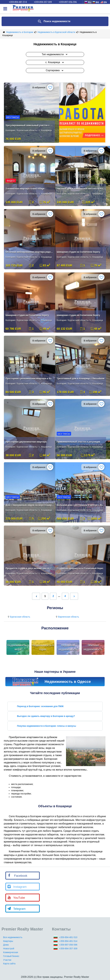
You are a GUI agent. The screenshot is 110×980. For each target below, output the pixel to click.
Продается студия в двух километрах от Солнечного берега (30, 568)
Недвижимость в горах (43, 647)
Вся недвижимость (13, 937)
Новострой (9, 949)
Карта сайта (9, 964)
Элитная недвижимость (93, 647)
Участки (7, 960)
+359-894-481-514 (68, 941)
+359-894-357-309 (68, 949)
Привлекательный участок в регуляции (78, 442)
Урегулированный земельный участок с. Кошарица (30, 125)
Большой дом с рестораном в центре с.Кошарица (81, 505)
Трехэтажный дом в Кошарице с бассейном (81, 378)
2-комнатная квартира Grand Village (25, 189)
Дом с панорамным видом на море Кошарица (30, 505)
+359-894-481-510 (68, 937)
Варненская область (67, 617)
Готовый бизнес (11, 956)
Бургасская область (19, 617)
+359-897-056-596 (68, 945)
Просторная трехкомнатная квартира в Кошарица (30, 378)
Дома (6, 945)
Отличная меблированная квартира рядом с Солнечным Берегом (30, 252)
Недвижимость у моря (18, 647)
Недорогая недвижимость (68, 647)
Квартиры (8, 941)
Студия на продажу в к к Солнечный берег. (80, 568)
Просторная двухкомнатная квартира (26, 442)
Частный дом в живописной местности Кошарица (81, 189)
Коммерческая (11, 952)
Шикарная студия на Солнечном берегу (78, 252)
